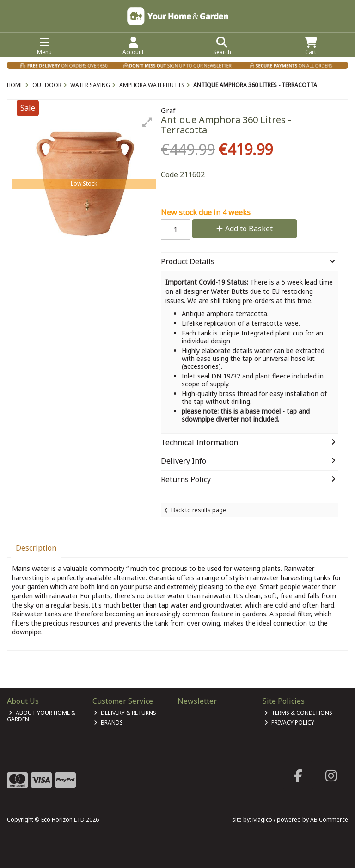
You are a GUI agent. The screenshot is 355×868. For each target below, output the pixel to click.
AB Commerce (329, 820)
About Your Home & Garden (41, 716)
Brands (108, 722)
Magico (262, 820)
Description (36, 548)
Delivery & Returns (125, 713)
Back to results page (199, 510)
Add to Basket (245, 229)
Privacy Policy (289, 722)
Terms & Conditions (298, 713)
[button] (147, 122)
